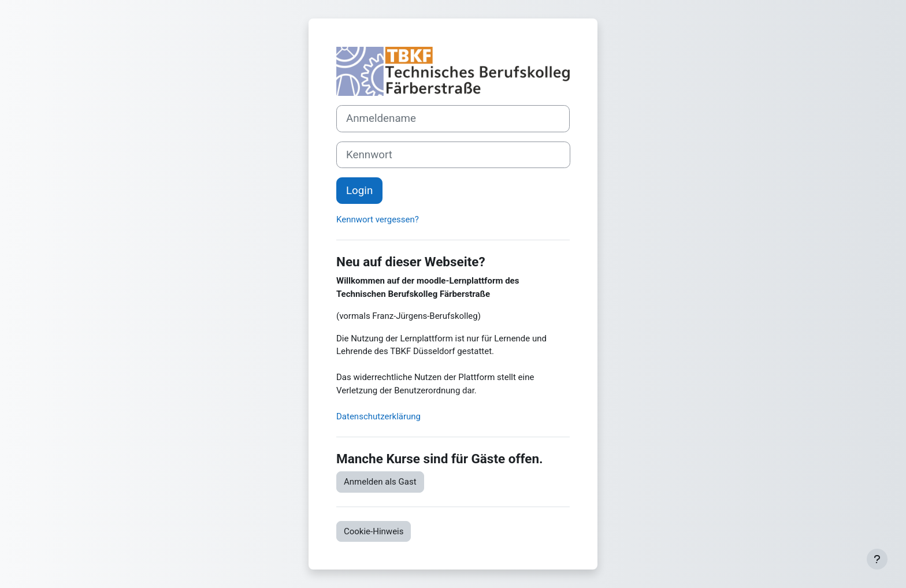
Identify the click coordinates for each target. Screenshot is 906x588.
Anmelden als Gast (380, 482)
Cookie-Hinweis (374, 531)
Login (359, 191)
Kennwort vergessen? (378, 219)
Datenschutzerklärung (378, 416)
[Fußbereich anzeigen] (877, 559)
